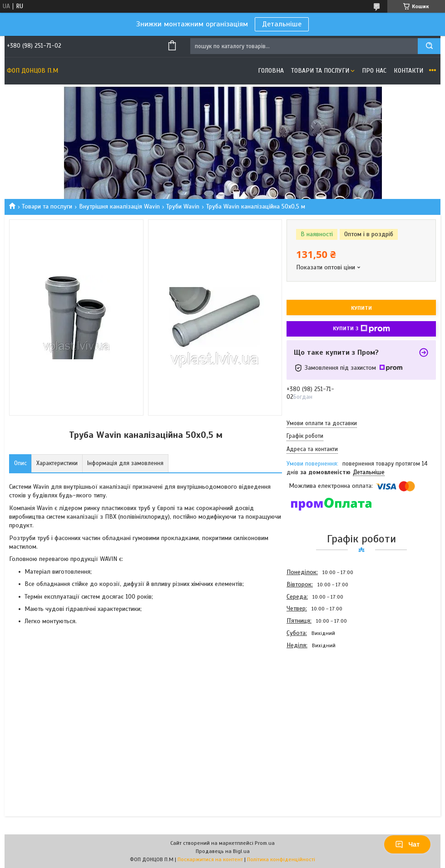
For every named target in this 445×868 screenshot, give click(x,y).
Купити (361, 308)
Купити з (361, 329)
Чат (407, 844)
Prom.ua (265, 843)
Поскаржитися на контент (210, 859)
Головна (271, 71)
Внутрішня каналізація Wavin (119, 206)
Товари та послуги (320, 71)
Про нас (374, 71)
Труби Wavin (183, 206)
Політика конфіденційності (281, 859)
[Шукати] (429, 46)
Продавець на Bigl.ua (223, 851)
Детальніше (282, 24)
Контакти (408, 71)
